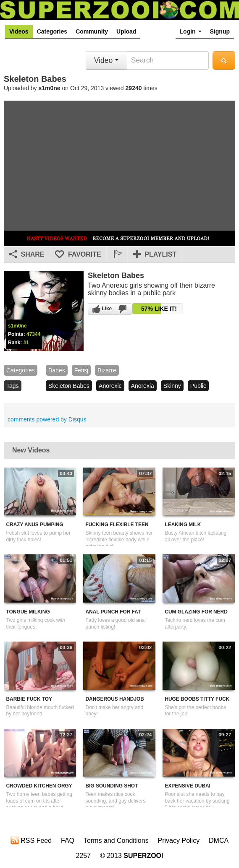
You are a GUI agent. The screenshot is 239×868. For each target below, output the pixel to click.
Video (106, 60)
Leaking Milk (183, 525)
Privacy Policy (179, 841)
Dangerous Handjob (114, 699)
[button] (117, 255)
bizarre (107, 370)
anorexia (143, 386)
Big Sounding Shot (112, 786)
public (198, 386)
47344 (33, 334)
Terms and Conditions (116, 841)
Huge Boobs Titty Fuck (197, 699)
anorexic (110, 386)
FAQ (68, 841)
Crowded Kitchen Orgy (39, 786)
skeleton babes (69, 386)
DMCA (219, 841)
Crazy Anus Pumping (35, 525)
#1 (26, 343)
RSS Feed (31, 840)
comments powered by (47, 419)
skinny (172, 386)
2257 (84, 856)
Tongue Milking (28, 612)
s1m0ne (50, 88)
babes (57, 370)
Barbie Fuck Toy (29, 699)
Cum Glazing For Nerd (196, 612)
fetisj (81, 370)
